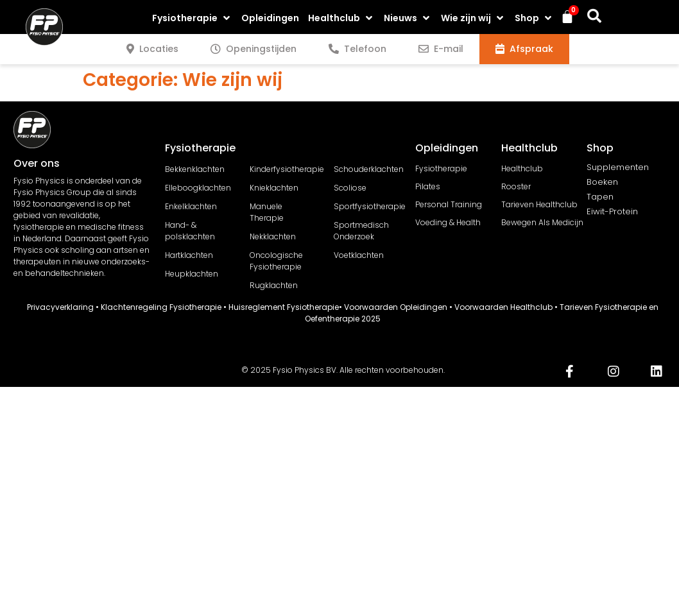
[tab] (152, 49)
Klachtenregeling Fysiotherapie (161, 307)
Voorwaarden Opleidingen (396, 307)
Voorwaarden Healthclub (503, 307)
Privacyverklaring (60, 307)
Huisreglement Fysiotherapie (284, 307)
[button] (192, 18)
